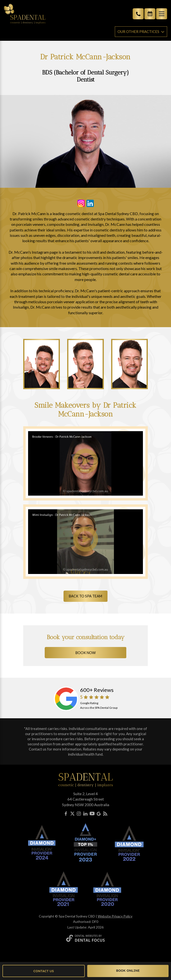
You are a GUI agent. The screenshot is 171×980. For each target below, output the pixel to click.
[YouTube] (92, 814)
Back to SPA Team (85, 596)
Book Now (86, 653)
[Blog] (105, 814)
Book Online (128, 970)
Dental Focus (90, 940)
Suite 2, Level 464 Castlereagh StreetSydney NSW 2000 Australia (86, 799)
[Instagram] (79, 814)
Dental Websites (86, 936)
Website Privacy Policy (115, 916)
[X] (72, 814)
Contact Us (44, 971)
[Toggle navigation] (162, 14)
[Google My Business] (99, 814)
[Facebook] (66, 814)
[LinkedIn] (85, 814)
